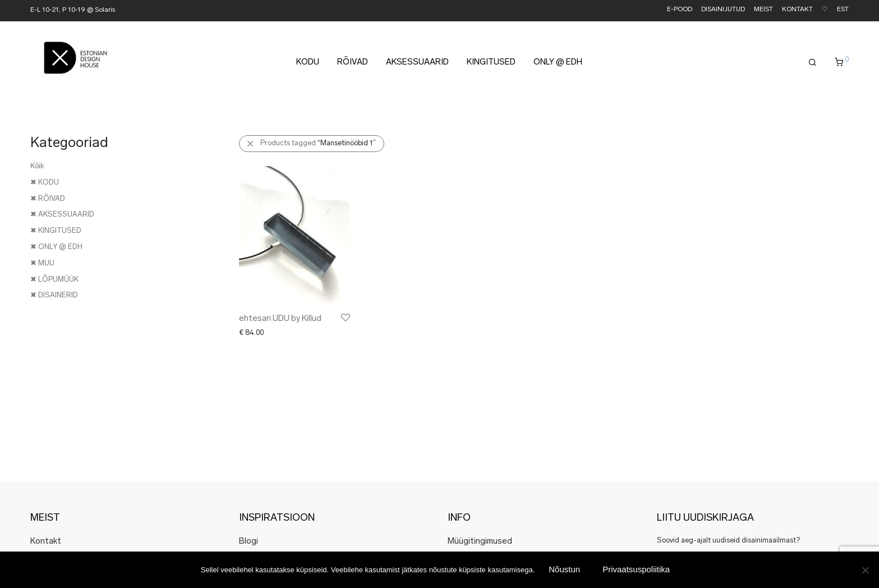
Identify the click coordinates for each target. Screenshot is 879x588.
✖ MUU (42, 263)
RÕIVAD (353, 63)
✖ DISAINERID (54, 295)
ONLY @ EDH (558, 63)
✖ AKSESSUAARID (62, 215)
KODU (308, 63)
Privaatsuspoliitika (636, 569)
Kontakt (46, 542)
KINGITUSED (491, 63)
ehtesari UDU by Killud (280, 319)
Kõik (37, 166)
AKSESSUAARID (417, 63)
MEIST (763, 10)
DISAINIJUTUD (723, 10)
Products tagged (318, 143)
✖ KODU (45, 183)
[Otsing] (813, 63)
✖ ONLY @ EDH (56, 247)
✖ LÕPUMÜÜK (54, 280)
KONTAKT (797, 10)
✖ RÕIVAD (48, 199)
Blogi (248, 542)
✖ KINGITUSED (56, 231)
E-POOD (680, 10)
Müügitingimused (480, 542)
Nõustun (564, 569)
